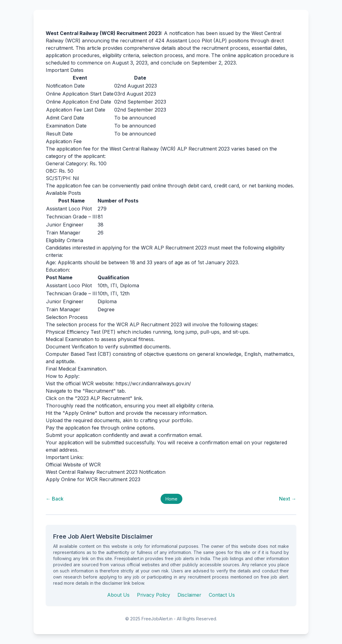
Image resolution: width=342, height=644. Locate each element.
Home (171, 499)
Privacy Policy (154, 595)
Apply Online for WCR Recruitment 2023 (93, 479)
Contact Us (222, 595)
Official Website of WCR (73, 465)
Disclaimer (189, 595)
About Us (118, 595)
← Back (55, 499)
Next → (288, 499)
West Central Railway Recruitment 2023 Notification (106, 472)
